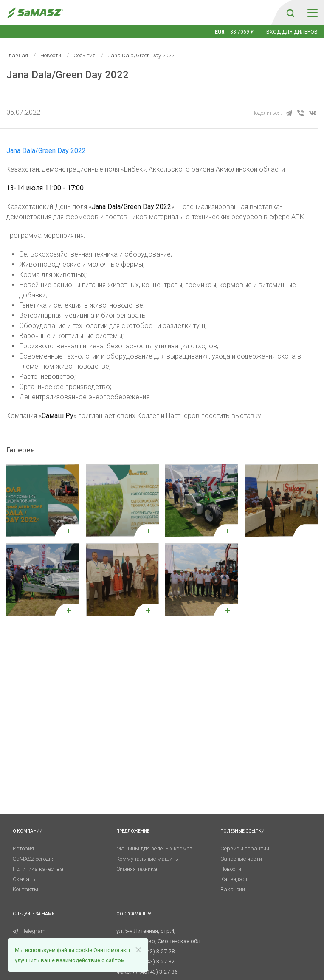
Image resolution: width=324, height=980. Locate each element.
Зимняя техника (137, 869)
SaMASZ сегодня (34, 859)
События (85, 55)
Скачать (24, 879)
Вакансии (233, 889)
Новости (51, 55)
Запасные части (241, 859)
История (23, 849)
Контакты (25, 889)
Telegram (29, 931)
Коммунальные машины (148, 859)
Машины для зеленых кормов (155, 849)
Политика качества (38, 869)
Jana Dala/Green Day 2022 (46, 151)
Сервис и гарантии (245, 849)
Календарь (235, 879)
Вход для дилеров (292, 32)
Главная (17, 55)
